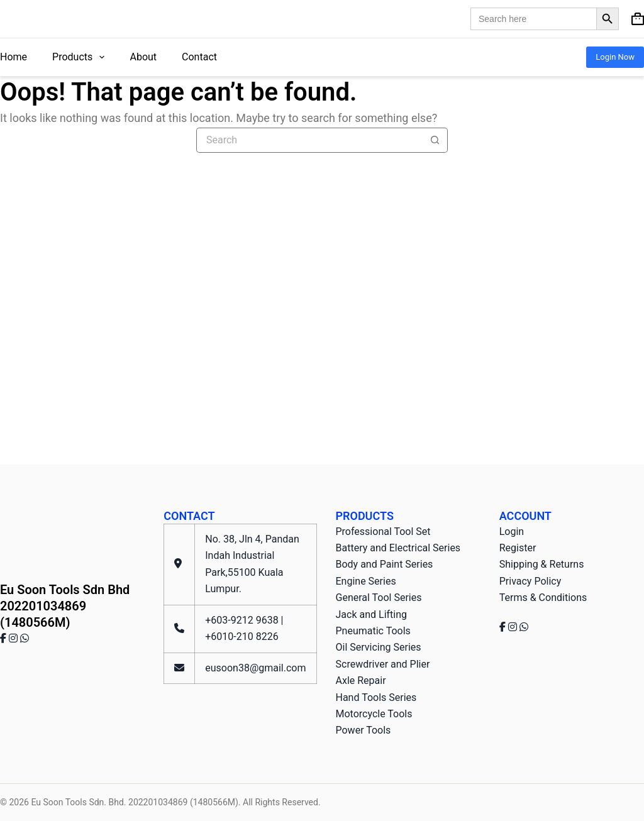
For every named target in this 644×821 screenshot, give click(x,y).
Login (512, 532)
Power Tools (364, 730)
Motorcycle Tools (374, 714)
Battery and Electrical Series (398, 548)
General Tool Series (379, 598)
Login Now (615, 57)
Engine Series (366, 581)
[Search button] (435, 140)
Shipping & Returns (542, 564)
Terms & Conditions (543, 598)
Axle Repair (361, 680)
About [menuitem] (143, 57)
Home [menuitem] (14, 57)
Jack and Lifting (372, 614)
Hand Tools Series (376, 697)
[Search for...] (309, 140)
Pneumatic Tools (373, 631)
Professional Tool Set (383, 532)
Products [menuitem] (81, 57)
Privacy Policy (530, 581)
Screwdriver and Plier (383, 664)
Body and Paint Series (385, 564)
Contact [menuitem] (199, 57)
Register (518, 548)
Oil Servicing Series (379, 647)
